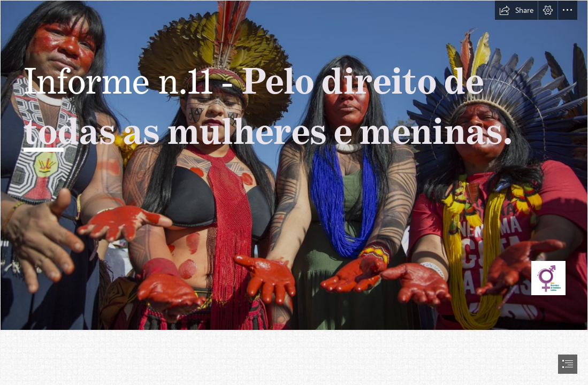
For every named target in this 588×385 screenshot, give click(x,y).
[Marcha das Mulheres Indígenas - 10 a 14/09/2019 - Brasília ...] (294, 165)
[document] (294, 192)
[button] (516, 10)
